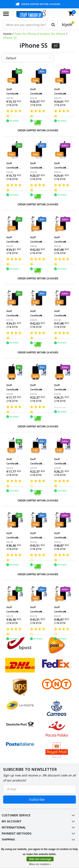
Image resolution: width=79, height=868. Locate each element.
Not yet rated (60, 407)
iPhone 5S (10, 38)
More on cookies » (40, 864)
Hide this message (40, 859)
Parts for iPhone (25, 34)
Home (7, 34)
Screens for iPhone (52, 34)
